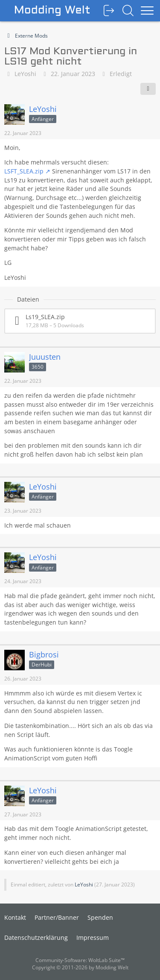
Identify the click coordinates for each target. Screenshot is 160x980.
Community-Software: (80, 960)
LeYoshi (25, 74)
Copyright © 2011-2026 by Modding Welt (80, 967)
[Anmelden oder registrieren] (109, 11)
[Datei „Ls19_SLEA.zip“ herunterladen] (80, 321)
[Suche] (128, 11)
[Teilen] (148, 89)
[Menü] (147, 11)
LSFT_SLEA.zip (24, 171)
